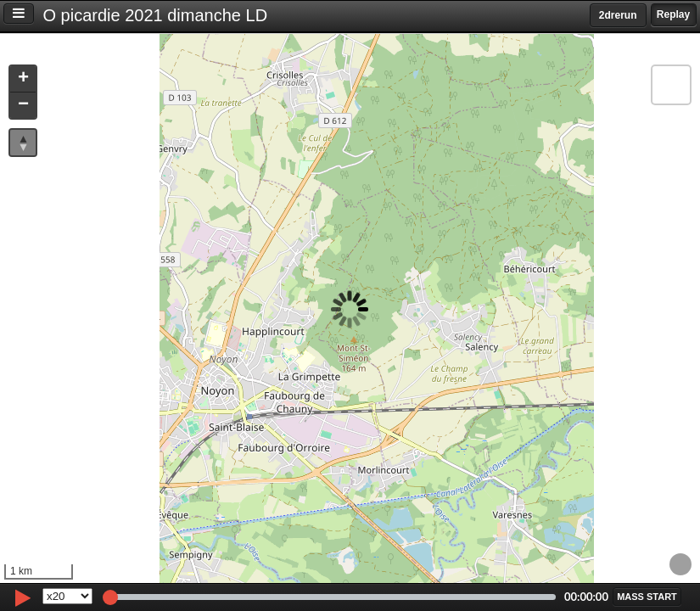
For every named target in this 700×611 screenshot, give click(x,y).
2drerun (618, 15)
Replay (673, 14)
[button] (23, 79)
